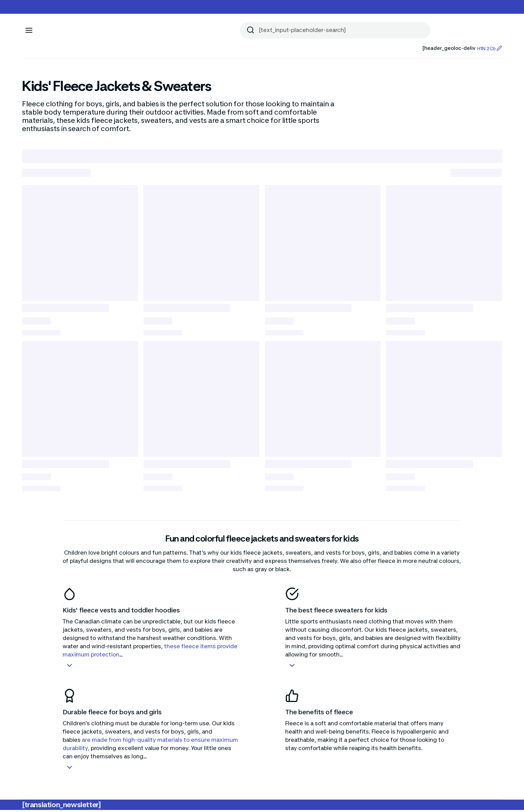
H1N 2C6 (489, 48)
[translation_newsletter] (61, 807)
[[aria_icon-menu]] (29, 30)
